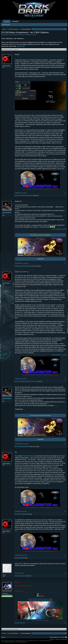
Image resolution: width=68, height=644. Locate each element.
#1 (65, 193)
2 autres (32, 196)
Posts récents (6, 25)
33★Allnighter (28, 35)
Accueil (63, 637)
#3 (65, 379)
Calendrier (15, 21)
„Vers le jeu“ (21, 46)
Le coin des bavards (13, 35)
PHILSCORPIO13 (7, 213)
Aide (59, 637)
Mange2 (27, 196)
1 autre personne (34, 381)
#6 (65, 555)
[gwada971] (17, 196)
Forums (7, 22)
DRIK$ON (22, 196)
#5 (65, 511)
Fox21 (16, 446)
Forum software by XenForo (13, 641)
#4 (65, 444)
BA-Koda (5, 593)
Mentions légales (54, 637)
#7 (65, 573)
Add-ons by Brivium (15, 642)
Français (3, 637)
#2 (65, 263)
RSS (66, 637)
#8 (65, 623)
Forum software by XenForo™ (39, 641)
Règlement (52, 639)
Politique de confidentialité (61, 639)
